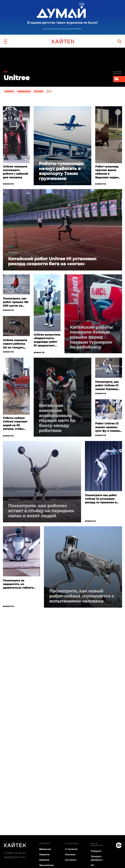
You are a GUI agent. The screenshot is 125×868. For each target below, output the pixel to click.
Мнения (44, 860)
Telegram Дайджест (97, 858)
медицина (24, 91)
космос (9, 91)
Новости (8, 184)
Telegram (96, 851)
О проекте (71, 849)
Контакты (71, 860)
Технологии (46, 865)
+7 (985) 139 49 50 (14, 853)
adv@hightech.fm (15, 857)
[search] (119, 41)
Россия (39, 91)
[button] (6, 41)
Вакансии (45, 849)
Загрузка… (62, 751)
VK (92, 865)
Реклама (70, 854)
